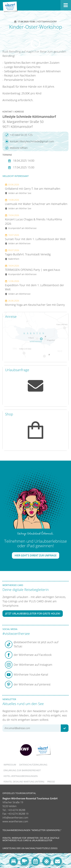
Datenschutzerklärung (33, 765)
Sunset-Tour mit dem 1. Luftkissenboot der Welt (35, 239)
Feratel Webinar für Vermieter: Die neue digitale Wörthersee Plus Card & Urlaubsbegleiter (31, 839)
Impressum (10, 765)
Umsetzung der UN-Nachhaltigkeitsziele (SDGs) (30, 848)
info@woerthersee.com (15, 818)
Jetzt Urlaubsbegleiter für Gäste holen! (33, 614)
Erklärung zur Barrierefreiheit (22, 770)
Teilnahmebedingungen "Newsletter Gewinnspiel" (32, 830)
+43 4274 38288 (16, 810)
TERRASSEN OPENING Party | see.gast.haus (32, 270)
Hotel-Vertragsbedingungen (21, 776)
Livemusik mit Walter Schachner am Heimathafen (36, 204)
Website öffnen (16, 148)
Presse (51, 782)
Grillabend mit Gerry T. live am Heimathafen (33, 189)
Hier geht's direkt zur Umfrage (36, 555)
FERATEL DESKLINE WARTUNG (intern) (24, 782)
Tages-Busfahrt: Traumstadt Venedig (28, 255)
